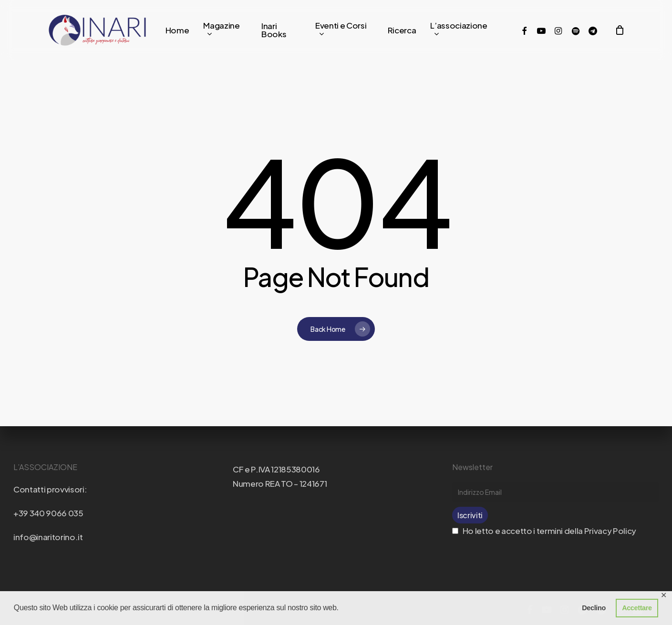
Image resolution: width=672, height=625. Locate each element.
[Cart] (620, 30)
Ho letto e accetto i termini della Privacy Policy (544, 531)
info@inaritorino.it (48, 537)
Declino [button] (594, 608)
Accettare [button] (637, 608)
